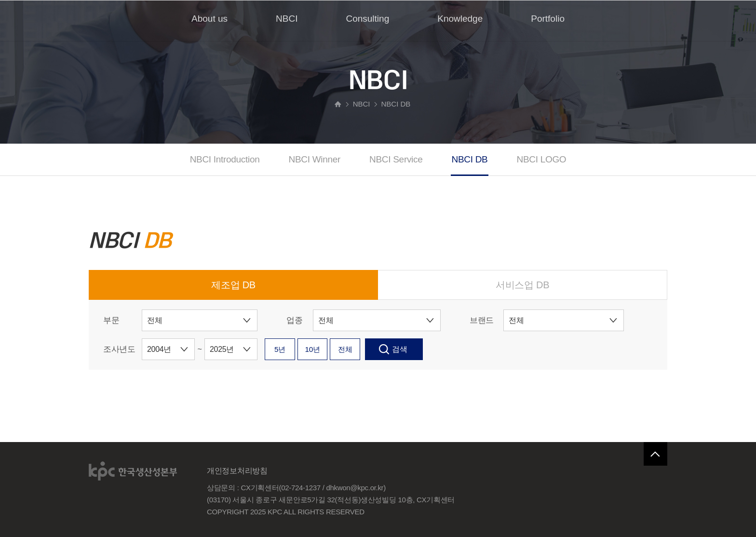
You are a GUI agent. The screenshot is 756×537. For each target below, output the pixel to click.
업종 (294, 320)
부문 (111, 320)
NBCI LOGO (541, 159)
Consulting (367, 19)
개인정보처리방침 (237, 471)
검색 (425, 349)
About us (209, 19)
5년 (284, 349)
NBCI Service (396, 159)
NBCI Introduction (225, 159)
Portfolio (548, 19)
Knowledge (460, 19)
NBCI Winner (315, 159)
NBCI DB (470, 159)
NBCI (287, 19)
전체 (366, 349)
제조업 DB (233, 285)
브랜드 (482, 320)
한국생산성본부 (133, 471)
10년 (325, 349)
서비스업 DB (522, 285)
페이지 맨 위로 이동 (655, 454)
